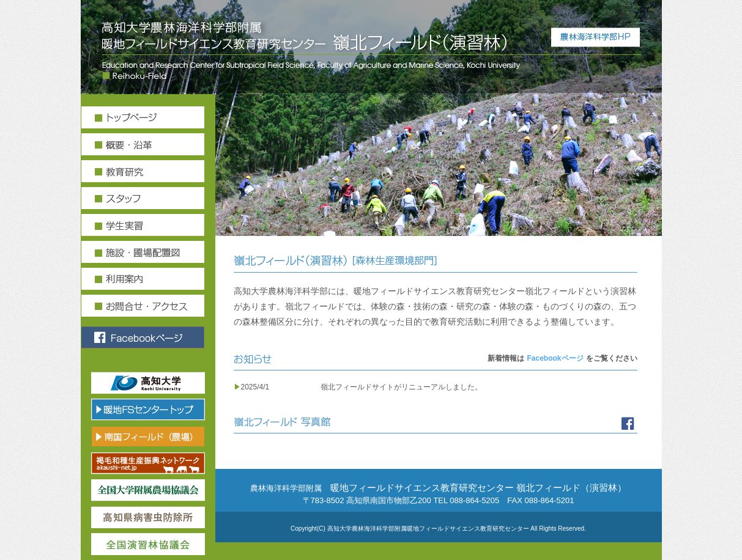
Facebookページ (555, 358)
